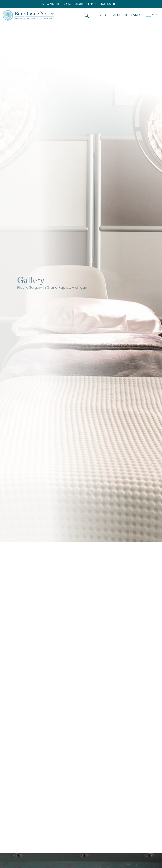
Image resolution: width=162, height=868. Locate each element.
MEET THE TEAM (126, 15)
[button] (86, 15)
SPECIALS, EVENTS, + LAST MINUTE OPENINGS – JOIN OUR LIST (81, 4)
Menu (156, 15)
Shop (100, 15)
